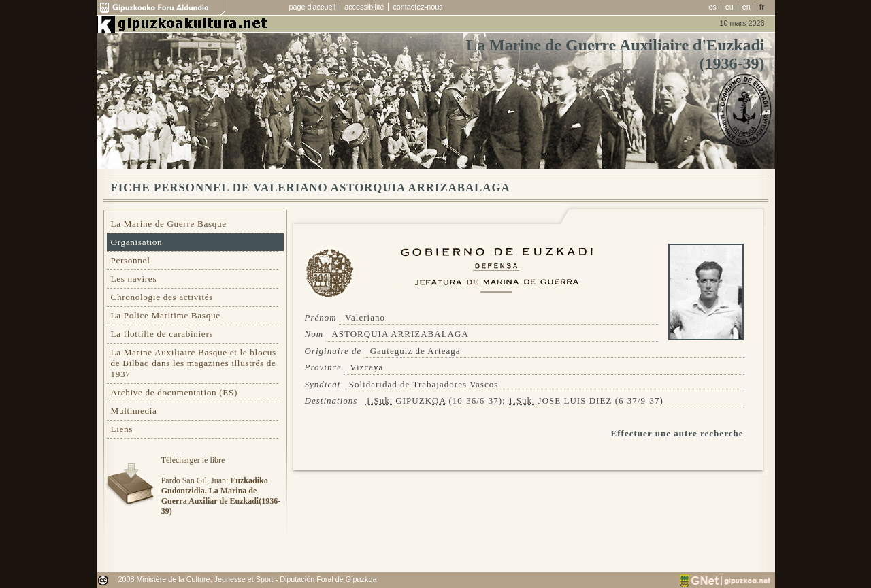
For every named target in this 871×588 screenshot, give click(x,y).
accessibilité (364, 7)
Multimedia (134, 411)
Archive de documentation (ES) (175, 392)
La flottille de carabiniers (162, 334)
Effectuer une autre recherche (677, 433)
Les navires (134, 279)
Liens (122, 429)
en (746, 7)
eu (729, 7)
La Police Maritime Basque (166, 315)
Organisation (137, 242)
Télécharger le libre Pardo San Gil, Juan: (221, 486)
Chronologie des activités (162, 297)
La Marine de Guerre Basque (169, 224)
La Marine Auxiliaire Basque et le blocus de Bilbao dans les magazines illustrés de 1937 (194, 363)
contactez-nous (417, 7)
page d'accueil (313, 7)
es (712, 7)
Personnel (131, 260)
